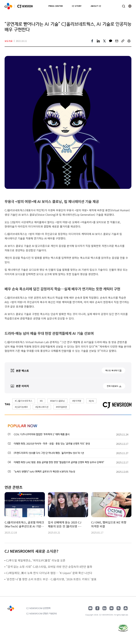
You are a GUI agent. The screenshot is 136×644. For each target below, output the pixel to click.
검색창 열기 (124, 6)
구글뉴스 (119, 608)
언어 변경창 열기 (130, 6)
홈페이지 (126, 608)
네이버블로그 (111, 608)
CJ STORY (77, 6)
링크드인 (104, 608)
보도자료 (9, 41)
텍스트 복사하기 (112, 370)
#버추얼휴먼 (61, 407)
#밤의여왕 (77, 401)
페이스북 (97, 608)
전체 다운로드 (113, 386)
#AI (41, 401)
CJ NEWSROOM (8, 6)
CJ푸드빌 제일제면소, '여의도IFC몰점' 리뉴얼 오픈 (36, 560)
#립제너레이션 (42, 407)
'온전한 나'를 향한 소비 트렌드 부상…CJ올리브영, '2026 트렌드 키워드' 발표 (51, 579)
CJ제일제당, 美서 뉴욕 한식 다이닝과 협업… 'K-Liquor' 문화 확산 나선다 (49, 573)
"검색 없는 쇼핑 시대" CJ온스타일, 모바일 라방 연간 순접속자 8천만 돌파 (49, 567)
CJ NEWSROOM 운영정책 (38, 608)
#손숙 (91, 401)
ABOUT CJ (96, 6)
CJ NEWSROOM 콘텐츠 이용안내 (41, 614)
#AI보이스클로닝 (57, 401)
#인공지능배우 (21, 407)
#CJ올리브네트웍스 (24, 401)
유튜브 (90, 608)
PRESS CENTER (56, 6)
